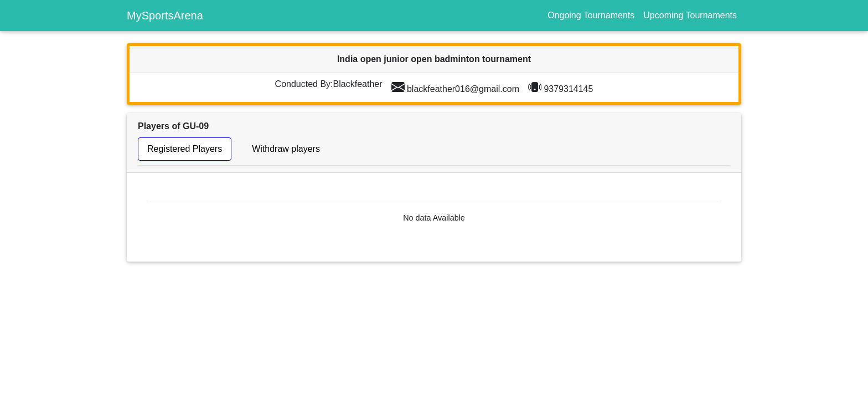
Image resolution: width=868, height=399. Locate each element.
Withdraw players (286, 149)
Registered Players (185, 149)
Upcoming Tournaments (690, 15)
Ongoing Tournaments (591, 15)
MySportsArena (165, 16)
